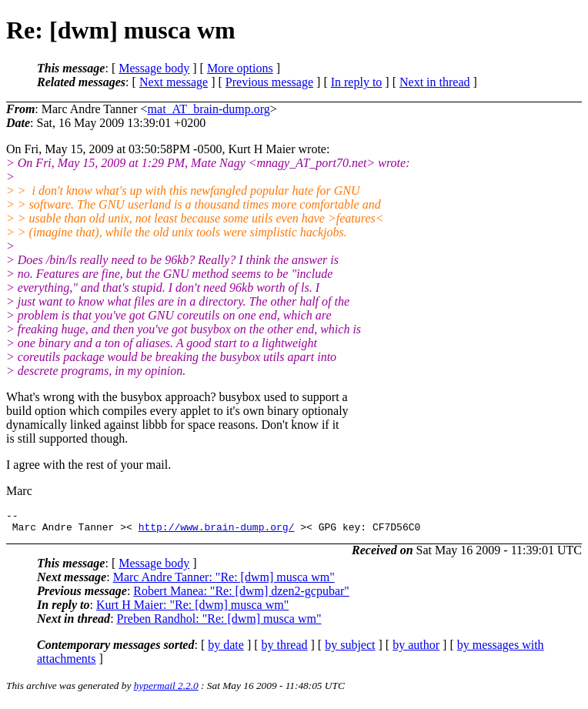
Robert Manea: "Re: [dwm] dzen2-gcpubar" (241, 595)
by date (226, 649)
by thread (285, 649)
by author (416, 649)
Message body (154, 68)
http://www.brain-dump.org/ (217, 531)
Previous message (269, 82)
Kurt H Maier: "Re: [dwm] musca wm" (192, 609)
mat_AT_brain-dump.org (209, 109)
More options (240, 68)
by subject (350, 649)
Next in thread (435, 82)
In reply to (357, 82)
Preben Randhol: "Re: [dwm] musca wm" (219, 623)
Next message (174, 82)
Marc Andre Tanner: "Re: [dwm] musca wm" (224, 582)
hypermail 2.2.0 (166, 690)
